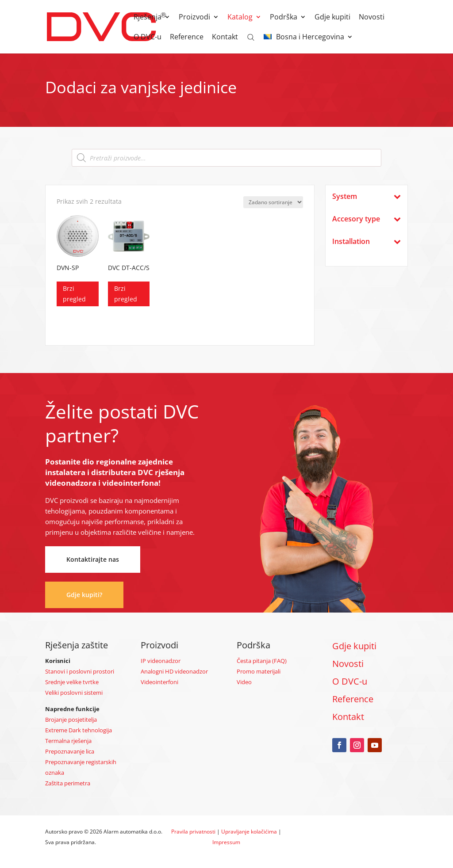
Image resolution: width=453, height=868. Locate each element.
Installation (366, 242)
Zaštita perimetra (68, 783)
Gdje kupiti (332, 18)
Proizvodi (194, 18)
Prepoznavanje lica (70, 751)
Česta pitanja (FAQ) (262, 661)
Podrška (284, 18)
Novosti (372, 18)
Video (244, 682)
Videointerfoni (159, 682)
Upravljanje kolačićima (249, 832)
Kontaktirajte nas (93, 559)
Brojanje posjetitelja (71, 720)
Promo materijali (259, 671)
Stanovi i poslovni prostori (80, 671)
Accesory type (366, 219)
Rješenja (148, 18)
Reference (187, 38)
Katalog (240, 18)
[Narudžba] (273, 202)
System (366, 196)
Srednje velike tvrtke (72, 682)
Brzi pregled (74, 294)
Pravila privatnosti (193, 832)
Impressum (226, 842)
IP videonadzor (161, 661)
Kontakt (225, 38)
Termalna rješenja (68, 741)
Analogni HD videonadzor (174, 671)
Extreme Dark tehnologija (79, 730)
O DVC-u (148, 38)
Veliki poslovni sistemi (74, 693)
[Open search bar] (251, 37)
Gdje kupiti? (84, 595)
